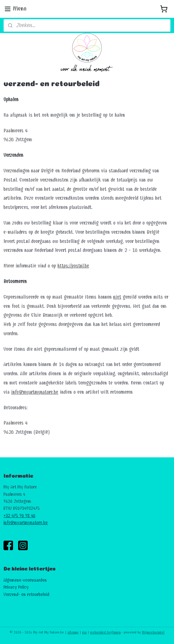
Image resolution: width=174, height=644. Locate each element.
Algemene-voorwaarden (25, 580)
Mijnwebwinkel (153, 632)
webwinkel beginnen (105, 632)
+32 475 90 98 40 (19, 516)
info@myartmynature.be (35, 392)
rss (84, 632)
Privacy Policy (16, 587)
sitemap (73, 632)
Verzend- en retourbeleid (26, 595)
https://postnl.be (73, 266)
